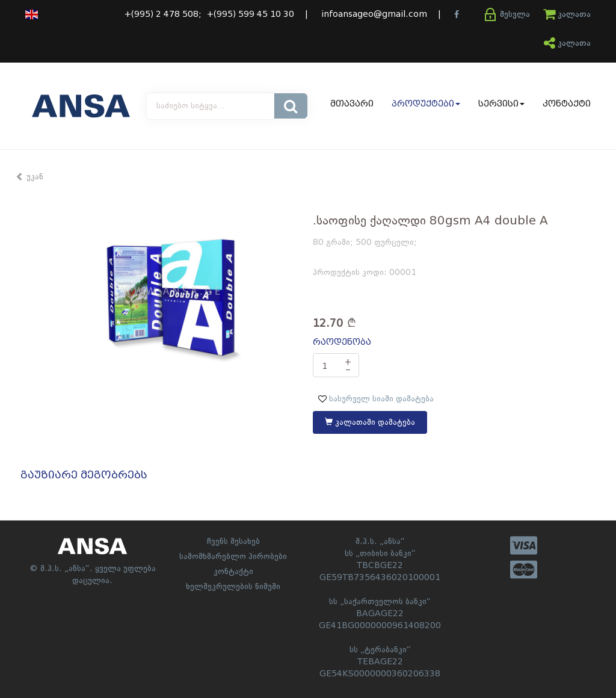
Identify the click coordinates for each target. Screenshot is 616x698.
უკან (29, 177)
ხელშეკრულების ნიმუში (233, 587)
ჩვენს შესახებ (233, 542)
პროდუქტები (426, 104)
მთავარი (352, 104)
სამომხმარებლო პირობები (233, 557)
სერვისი (501, 104)
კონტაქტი (567, 104)
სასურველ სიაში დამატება (376, 399)
